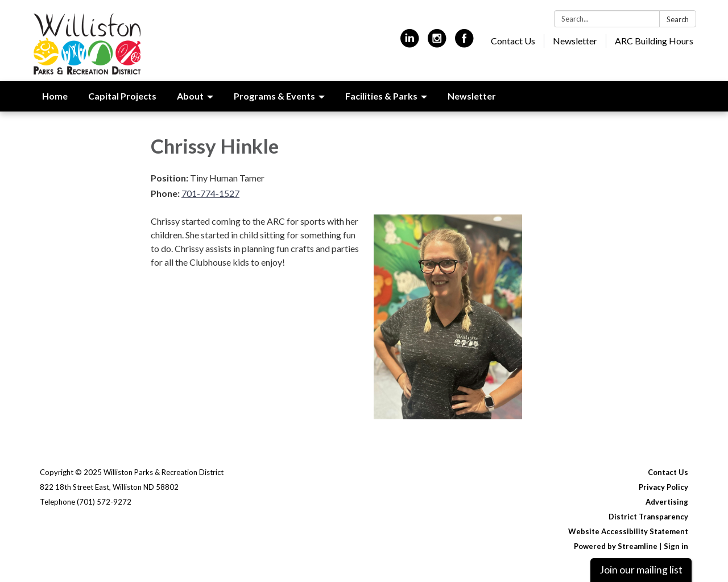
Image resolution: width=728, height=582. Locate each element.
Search (678, 19)
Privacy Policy (663, 487)
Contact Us (513, 41)
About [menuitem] (190, 96)
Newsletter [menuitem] (472, 96)
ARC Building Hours (654, 41)
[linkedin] (410, 43)
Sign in (676, 546)
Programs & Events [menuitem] (274, 96)
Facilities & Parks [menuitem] (381, 96)
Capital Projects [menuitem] (122, 96)
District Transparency (648, 517)
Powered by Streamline (616, 546)
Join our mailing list (641, 570)
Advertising (667, 502)
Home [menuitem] (55, 96)
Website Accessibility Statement (628, 531)
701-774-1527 (210, 193)
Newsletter (575, 41)
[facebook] (464, 43)
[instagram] (437, 43)
